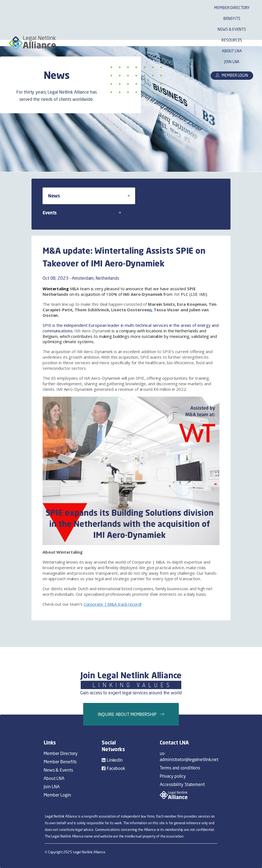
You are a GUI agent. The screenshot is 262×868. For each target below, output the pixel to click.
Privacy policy (173, 776)
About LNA (232, 51)
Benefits (232, 18)
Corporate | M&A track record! (113, 604)
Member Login (57, 795)
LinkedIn (112, 760)
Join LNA (232, 62)
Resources (232, 40)
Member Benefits (60, 762)
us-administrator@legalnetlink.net (189, 756)
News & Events (232, 29)
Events (82, 213)
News (89, 196)
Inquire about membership (131, 714)
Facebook (113, 768)
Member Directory (232, 8)
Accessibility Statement (182, 784)
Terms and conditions (180, 768)
